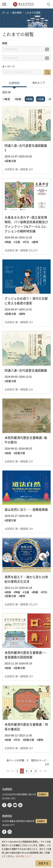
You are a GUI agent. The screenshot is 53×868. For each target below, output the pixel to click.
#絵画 (18, 99)
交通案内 (42, 794)
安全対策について (23, 856)
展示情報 (17, 12)
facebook (4, 805)
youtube (15, 805)
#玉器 (41, 99)
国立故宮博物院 (23, 4)
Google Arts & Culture (20, 805)
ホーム (6, 12)
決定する (43, 863)
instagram (10, 805)
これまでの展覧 (33, 12)
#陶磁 (29, 99)
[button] (42, 4)
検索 (47, 72)
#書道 (7, 99)
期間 (5, 43)
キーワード (8, 67)
